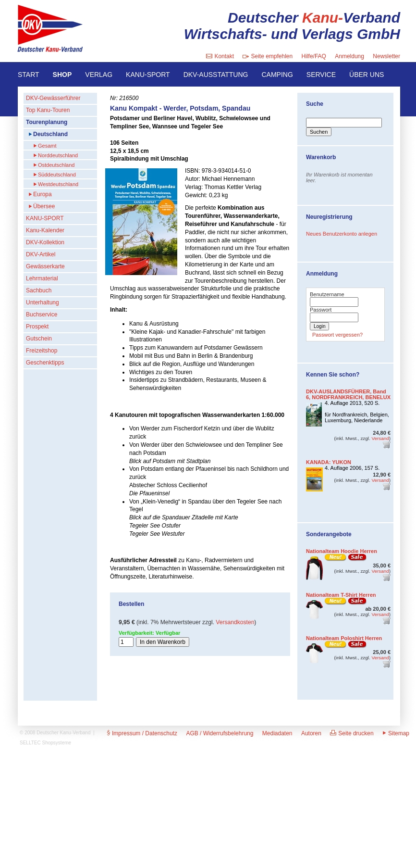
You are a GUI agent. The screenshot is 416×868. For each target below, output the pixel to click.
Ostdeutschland (56, 165)
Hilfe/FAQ (314, 56)
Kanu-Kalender (45, 230)
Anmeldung (349, 56)
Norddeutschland (58, 155)
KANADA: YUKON (329, 462)
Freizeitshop (42, 351)
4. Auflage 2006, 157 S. (352, 468)
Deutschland (50, 134)
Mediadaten (277, 733)
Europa (43, 194)
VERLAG (99, 75)
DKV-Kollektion (45, 242)
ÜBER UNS (367, 75)
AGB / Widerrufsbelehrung (220, 733)
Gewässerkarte (45, 266)
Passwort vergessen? (337, 335)
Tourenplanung (47, 122)
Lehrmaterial (42, 278)
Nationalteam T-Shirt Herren (341, 595)
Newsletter (386, 56)
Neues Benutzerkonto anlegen (342, 234)
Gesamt (47, 146)
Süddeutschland (57, 175)
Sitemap (396, 733)
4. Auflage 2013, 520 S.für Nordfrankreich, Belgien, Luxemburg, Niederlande (357, 412)
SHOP (62, 75)
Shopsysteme (57, 743)
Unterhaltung (43, 302)
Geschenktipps (45, 363)
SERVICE (321, 75)
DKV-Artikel (41, 254)
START (29, 75)
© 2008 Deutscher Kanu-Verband (55, 733)
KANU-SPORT (148, 75)
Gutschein (39, 339)
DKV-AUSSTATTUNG (216, 75)
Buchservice (42, 314)
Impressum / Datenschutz (142, 733)
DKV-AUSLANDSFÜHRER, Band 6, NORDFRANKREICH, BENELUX (348, 394)
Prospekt (37, 327)
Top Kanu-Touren (48, 110)
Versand (380, 438)
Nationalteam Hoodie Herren (342, 551)
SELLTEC (30, 743)
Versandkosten (235, 622)
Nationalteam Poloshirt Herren (344, 638)
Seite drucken (352, 733)
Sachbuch (39, 290)
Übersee (44, 206)
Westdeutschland (58, 184)
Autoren (311, 733)
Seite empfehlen (268, 56)
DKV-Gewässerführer (53, 98)
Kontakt (220, 56)
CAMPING (277, 75)
